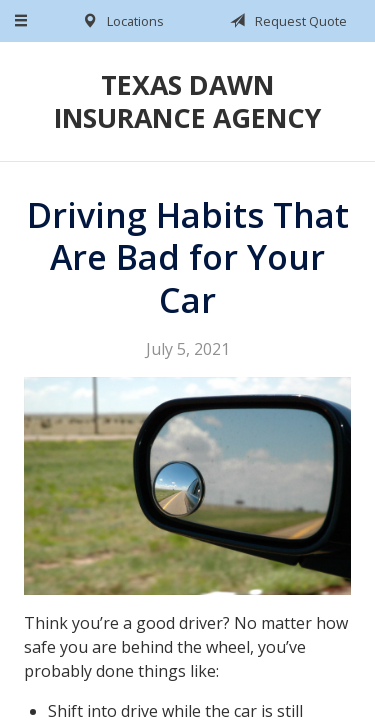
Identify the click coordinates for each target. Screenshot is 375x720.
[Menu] (22, 21)
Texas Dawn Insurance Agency (187, 101)
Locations (119, 21)
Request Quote (285, 21)
